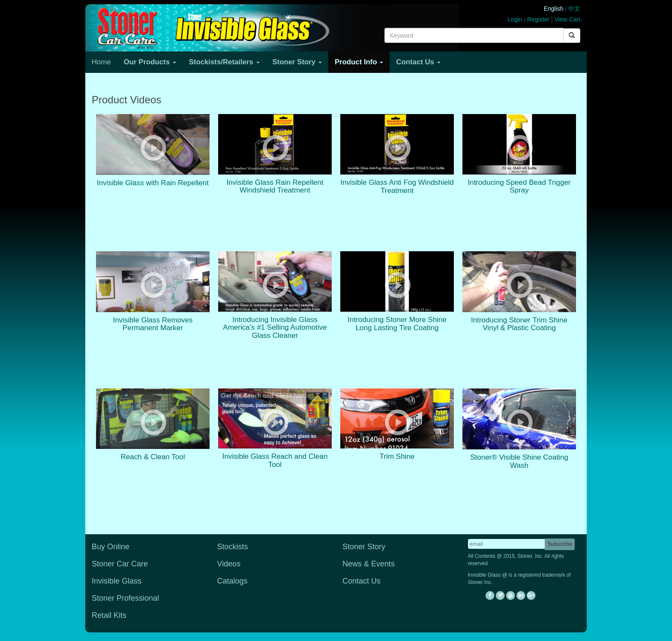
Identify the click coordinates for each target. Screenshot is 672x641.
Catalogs (232, 581)
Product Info (359, 62)
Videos (229, 564)
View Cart (567, 19)
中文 (574, 9)
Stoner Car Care (120, 564)
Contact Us (418, 62)
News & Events (369, 564)
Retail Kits (109, 615)
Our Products (150, 62)
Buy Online (111, 547)
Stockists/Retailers (224, 62)
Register (538, 19)
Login (515, 19)
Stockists (233, 547)
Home (101, 62)
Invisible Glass (117, 581)
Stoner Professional (125, 598)
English (554, 9)
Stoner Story (297, 62)
